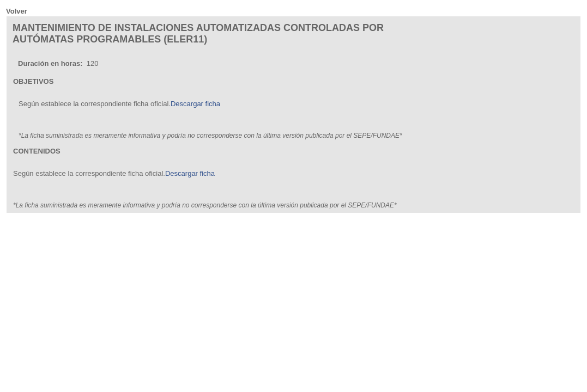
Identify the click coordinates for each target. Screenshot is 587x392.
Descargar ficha (195, 104)
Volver (17, 11)
